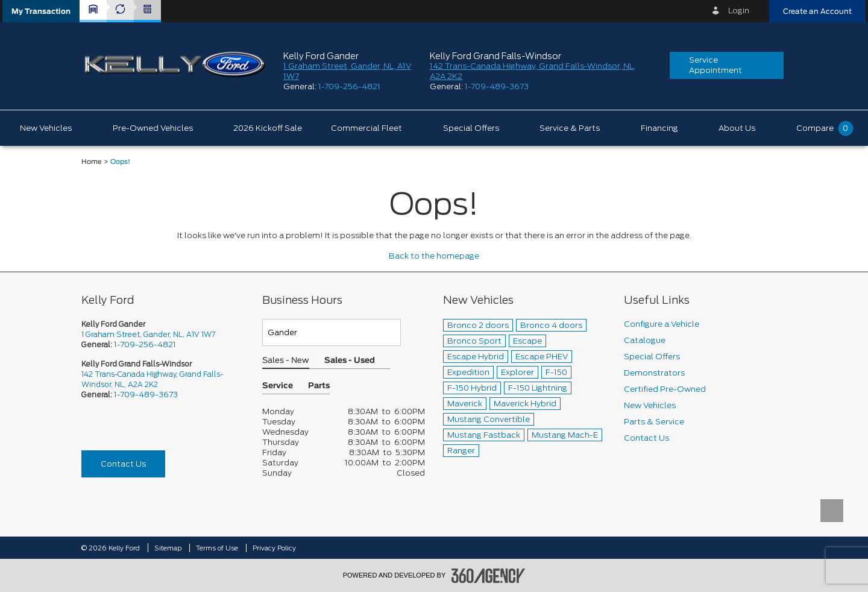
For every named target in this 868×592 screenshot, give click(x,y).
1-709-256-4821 (349, 87)
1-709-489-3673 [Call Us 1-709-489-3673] (146, 395)
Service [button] (278, 386)
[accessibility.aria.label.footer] (488, 576)
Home (92, 162)
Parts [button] (319, 386)
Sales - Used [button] (350, 361)
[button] (41, 11)
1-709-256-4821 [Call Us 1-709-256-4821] (145, 345)
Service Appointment (715, 65)
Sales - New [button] (286, 361)
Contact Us (123, 464)
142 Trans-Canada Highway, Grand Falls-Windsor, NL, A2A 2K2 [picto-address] (152, 379)
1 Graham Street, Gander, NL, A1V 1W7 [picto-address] (148, 334)
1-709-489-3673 (497, 87)
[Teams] (332, 332)
